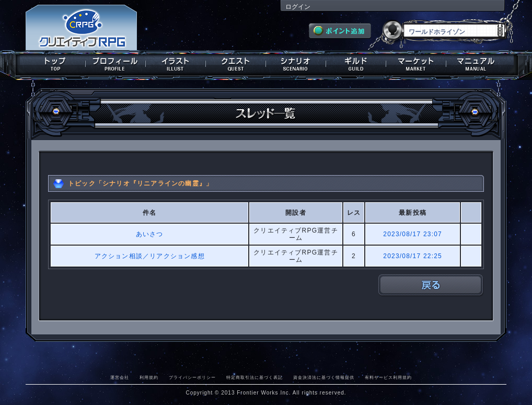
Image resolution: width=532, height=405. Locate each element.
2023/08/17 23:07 (413, 234)
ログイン (298, 7)
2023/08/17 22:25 (413, 256)
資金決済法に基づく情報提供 (324, 377)
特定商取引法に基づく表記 (255, 377)
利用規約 (149, 377)
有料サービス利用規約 (388, 377)
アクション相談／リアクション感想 (150, 256)
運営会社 (120, 377)
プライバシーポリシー (192, 377)
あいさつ (150, 234)
